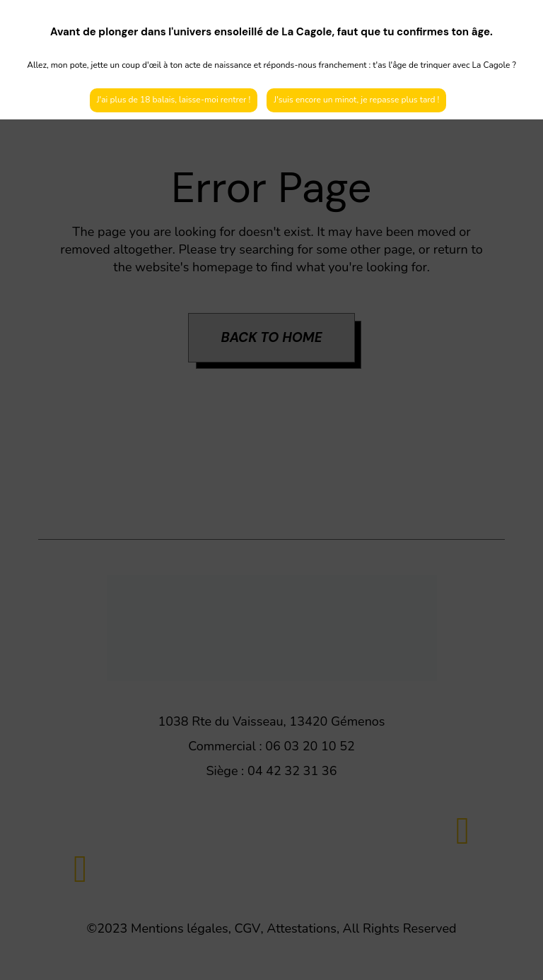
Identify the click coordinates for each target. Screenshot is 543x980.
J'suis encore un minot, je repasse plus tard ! (356, 100)
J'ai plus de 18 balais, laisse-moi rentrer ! (174, 100)
